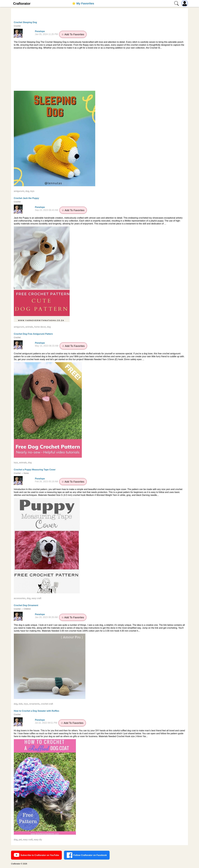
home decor (40, 327)
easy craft (36, 598)
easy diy (38, 840)
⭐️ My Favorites (83, 3)
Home (26, 473)
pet (20, 840)
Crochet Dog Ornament (26, 605)
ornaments (34, 704)
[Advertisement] (99, 70)
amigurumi (19, 191)
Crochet (17, 26)
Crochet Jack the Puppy (26, 198)
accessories (20, 598)
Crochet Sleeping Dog (25, 22)
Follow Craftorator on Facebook (87, 855)
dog (27, 191)
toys (32, 191)
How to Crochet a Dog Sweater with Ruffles (36, 711)
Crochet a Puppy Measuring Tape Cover (35, 470)
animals (29, 327)
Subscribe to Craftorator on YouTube (36, 855)
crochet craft (47, 704)
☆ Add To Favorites (73, 34)
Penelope (40, 31)
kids (21, 704)
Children (27, 609)
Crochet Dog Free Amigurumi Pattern (33, 334)
